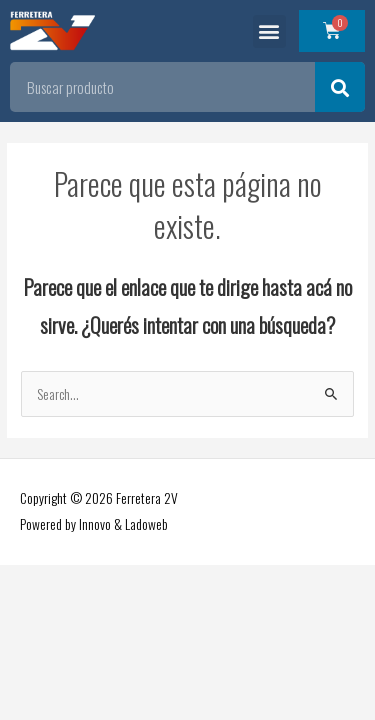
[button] (269, 31)
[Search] (340, 87)
